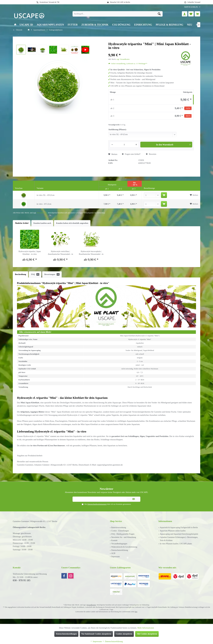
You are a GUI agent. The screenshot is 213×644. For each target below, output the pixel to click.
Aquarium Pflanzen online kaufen (173, 531)
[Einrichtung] (143, 25)
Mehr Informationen (146, 628)
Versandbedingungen (119, 544)
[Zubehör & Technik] (95, 25)
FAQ (35, 274)
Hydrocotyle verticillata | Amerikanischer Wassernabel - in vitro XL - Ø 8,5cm (60, 253)
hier (136, 612)
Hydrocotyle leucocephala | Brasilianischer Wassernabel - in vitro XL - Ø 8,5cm (91, 253)
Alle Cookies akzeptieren (147, 634)
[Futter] (73, 25)
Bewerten (151, 154)
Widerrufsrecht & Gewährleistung (124, 547)
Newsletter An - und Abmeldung (124, 537)
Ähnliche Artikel (22, 223)
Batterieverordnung (119, 527)
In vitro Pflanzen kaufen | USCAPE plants (176, 544)
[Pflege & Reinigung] (170, 25)
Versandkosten (42, 213)
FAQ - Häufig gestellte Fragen (123, 534)
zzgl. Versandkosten (123, 59)
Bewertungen (52, 274)
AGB (113, 553)
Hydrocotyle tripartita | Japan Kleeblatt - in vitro (30, 253)
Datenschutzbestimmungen (97, 504)
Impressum (115, 557)
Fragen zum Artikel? (131, 154)
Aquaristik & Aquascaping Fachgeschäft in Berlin (179, 527)
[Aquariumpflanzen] (50, 25)
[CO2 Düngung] (121, 25)
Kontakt (114, 540)
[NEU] (190, 25)
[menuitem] (191, 7)
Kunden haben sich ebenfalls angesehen (72, 223)
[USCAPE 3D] (26, 25)
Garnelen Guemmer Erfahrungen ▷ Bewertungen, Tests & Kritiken (179, 539)
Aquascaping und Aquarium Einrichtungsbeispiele (179, 534)
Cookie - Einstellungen (120, 531)
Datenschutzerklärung (120, 550)
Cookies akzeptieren (124, 634)
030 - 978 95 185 (22, 580)
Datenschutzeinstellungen (66, 634)
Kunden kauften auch (42, 223)
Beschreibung (20, 274)
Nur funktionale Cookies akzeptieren (96, 634)
